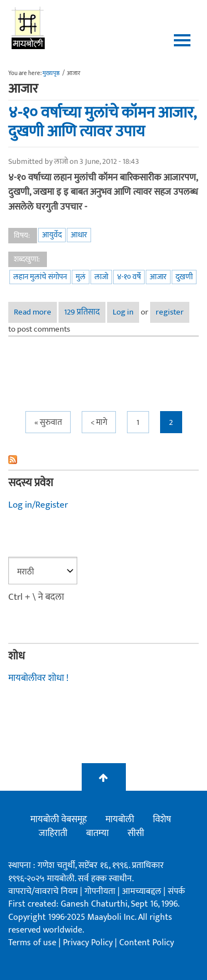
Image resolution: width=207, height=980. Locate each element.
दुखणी (184, 277)
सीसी (136, 833)
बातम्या (97, 833)
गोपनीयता (101, 891)
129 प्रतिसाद (82, 312)
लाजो (101, 277)
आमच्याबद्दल (143, 891)
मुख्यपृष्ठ (51, 73)
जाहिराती (53, 833)
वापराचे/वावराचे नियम (43, 891)
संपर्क (176, 891)
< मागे (99, 422)
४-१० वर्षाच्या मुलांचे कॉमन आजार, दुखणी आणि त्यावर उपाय (102, 122)
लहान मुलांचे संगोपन (40, 277)
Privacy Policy (89, 943)
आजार (158, 277)
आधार (79, 235)
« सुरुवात (48, 422)
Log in (123, 312)
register (170, 312)
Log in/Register (38, 505)
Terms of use (32, 943)
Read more (35, 314)
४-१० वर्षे (129, 277)
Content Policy (147, 943)
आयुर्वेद (52, 235)
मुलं (81, 277)
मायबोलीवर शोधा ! (38, 678)
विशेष (162, 819)
